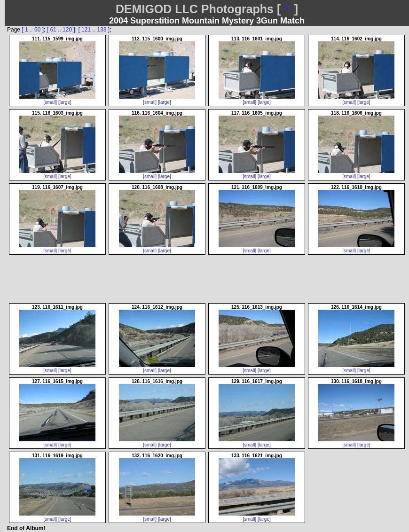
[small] (50, 102)
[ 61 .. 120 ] (61, 30)
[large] (65, 102)
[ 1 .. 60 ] (33, 30)
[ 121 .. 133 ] (94, 30)
